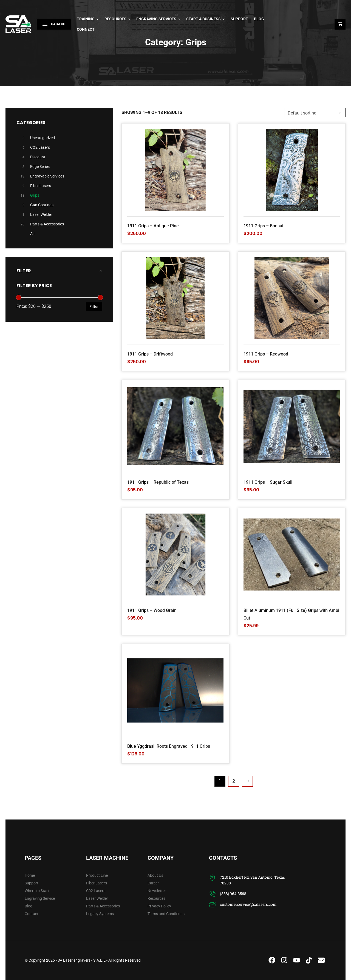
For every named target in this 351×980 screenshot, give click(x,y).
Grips (35, 195)
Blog (259, 19)
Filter (94, 306)
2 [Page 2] (234, 781)
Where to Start (37, 891)
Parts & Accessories (47, 224)
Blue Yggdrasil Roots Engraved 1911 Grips (169, 746)
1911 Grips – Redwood (266, 354)
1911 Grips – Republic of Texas (158, 482)
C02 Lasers (96, 891)
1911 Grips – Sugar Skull (268, 482)
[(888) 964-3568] (212, 894)
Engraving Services (158, 19)
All (32, 234)
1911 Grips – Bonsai (263, 226)
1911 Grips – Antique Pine (153, 226)
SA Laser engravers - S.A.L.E (82, 960)
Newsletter (157, 891)
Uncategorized (43, 138)
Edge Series (40, 167)
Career (153, 883)
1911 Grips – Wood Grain (152, 610)
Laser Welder (41, 214)
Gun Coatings (42, 205)
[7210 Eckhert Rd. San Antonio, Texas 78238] (212, 878)
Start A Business (206, 19)
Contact (32, 914)
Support (239, 19)
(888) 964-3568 (233, 894)
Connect (86, 29)
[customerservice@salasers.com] (212, 905)
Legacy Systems (100, 914)
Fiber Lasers (41, 186)
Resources (118, 19)
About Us (155, 875)
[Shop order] (315, 113)
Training (88, 19)
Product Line (97, 875)
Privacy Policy (159, 906)
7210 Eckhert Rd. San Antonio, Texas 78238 (252, 880)
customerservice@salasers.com (248, 904)
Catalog (54, 24)
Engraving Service (40, 898)
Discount (38, 157)
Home (30, 875)
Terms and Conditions (166, 914)
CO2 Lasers (40, 147)
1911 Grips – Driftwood (150, 354)
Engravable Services (47, 176)
